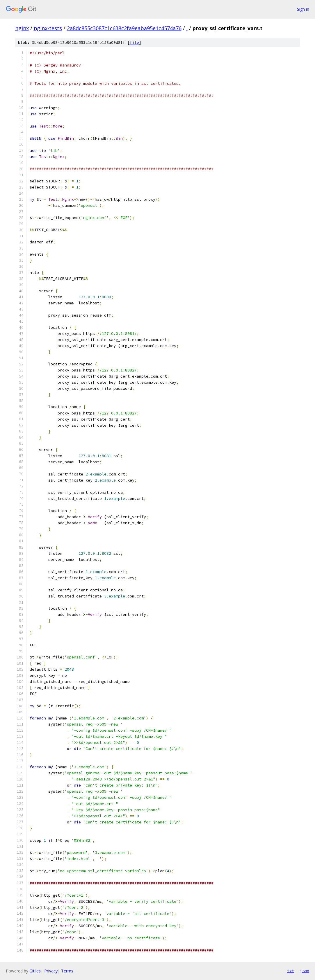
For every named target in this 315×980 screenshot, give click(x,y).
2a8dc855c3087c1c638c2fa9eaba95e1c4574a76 (124, 28)
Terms (67, 971)
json (305, 971)
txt (291, 971)
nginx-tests (48, 28)
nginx (22, 28)
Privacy (51, 971)
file (134, 43)
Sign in (303, 9)
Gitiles (35, 971)
